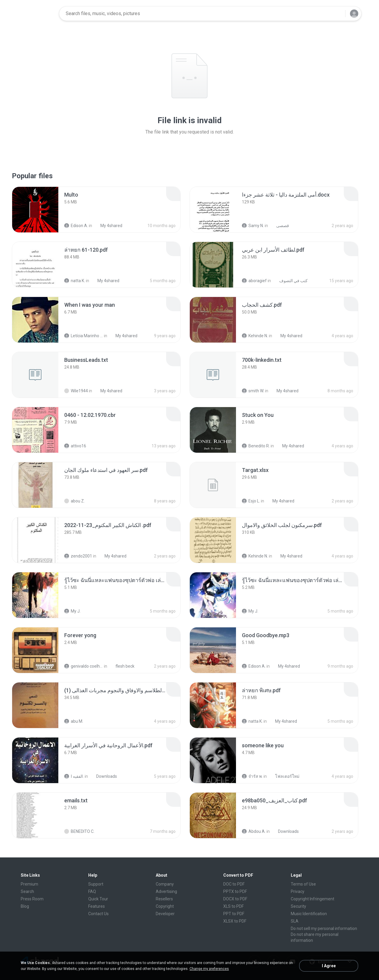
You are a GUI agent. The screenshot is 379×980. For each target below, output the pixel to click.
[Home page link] (36, 14)
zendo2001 (78, 556)
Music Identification (309, 914)
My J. (72, 611)
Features (97, 906)
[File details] (35, 210)
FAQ (92, 891)
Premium (29, 884)
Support (96, 884)
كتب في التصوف (290, 281)
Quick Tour (98, 899)
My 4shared (108, 226)
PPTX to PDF (235, 891)
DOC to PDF (234, 884)
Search (27, 891)
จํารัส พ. (252, 776)
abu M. (74, 721)
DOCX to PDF (235, 899)
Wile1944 (76, 391)
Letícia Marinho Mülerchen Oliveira (84, 336)
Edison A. (76, 226)
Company (165, 884)
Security (298, 906)
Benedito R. (256, 446)
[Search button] (337, 14)
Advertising (166, 891)
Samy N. (253, 226)
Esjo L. (251, 501)
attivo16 (75, 446)
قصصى (279, 226)
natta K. (75, 281)
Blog (25, 906)
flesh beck (122, 666)
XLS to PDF (233, 906)
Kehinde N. (255, 336)
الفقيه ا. (74, 776)
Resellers (164, 899)
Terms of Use (303, 884)
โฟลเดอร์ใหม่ (284, 776)
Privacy (298, 891)
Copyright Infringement (313, 899)
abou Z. (74, 501)
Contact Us (98, 914)
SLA (295, 921)
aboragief (254, 281)
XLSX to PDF (235, 921)
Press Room (32, 899)
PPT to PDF (234, 914)
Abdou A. (254, 831)
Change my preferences (209, 969)
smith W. (253, 391)
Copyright (165, 906)
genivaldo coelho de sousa (84, 666)
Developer (165, 914)
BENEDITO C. (79, 831)
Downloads (103, 776)
